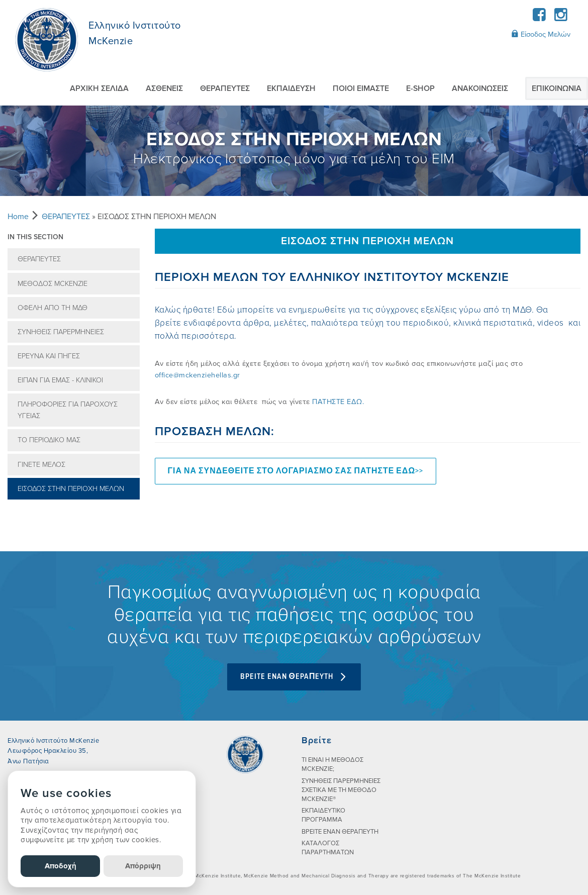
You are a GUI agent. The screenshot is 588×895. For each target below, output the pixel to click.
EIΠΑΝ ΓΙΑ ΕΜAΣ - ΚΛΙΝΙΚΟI (60, 380)
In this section (35, 237)
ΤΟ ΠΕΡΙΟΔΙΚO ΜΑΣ (49, 440)
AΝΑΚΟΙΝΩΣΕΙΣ (480, 88)
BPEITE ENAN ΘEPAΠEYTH (294, 677)
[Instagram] (561, 18)
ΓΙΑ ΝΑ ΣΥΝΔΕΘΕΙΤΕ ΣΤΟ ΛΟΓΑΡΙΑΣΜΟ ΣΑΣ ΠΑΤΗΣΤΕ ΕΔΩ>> (296, 471)
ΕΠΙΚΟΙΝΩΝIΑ (557, 88)
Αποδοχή (61, 866)
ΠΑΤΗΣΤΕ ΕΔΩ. (338, 402)
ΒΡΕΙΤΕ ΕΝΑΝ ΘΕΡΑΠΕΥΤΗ (340, 832)
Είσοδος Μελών (541, 34)
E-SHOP (420, 88)
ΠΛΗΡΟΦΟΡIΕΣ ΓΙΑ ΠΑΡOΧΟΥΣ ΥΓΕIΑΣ (68, 410)
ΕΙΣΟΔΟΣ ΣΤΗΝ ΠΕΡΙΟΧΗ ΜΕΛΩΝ (71, 489)
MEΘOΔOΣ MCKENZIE (53, 284)
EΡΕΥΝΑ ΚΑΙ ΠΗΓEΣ (49, 356)
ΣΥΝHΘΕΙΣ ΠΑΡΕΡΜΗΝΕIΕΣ (61, 332)
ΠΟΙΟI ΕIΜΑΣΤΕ (361, 88)
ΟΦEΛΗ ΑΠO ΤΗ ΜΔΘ (53, 308)
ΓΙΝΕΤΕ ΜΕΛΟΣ (41, 465)
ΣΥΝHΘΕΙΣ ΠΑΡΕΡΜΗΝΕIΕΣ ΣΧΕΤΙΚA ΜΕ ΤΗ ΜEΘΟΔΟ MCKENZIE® (341, 790)
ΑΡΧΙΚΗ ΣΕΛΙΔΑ (99, 88)
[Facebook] (540, 18)
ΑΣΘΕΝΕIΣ (164, 88)
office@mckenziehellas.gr (198, 375)
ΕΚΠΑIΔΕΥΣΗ (291, 88)
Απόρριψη (143, 866)
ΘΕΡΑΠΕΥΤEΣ (225, 88)
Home (18, 217)
